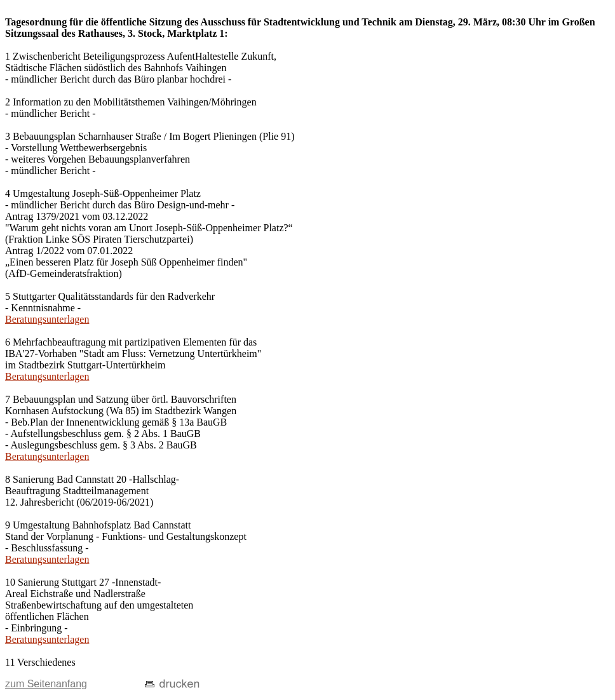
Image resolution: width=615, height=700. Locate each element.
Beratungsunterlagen (47, 319)
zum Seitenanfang (46, 684)
